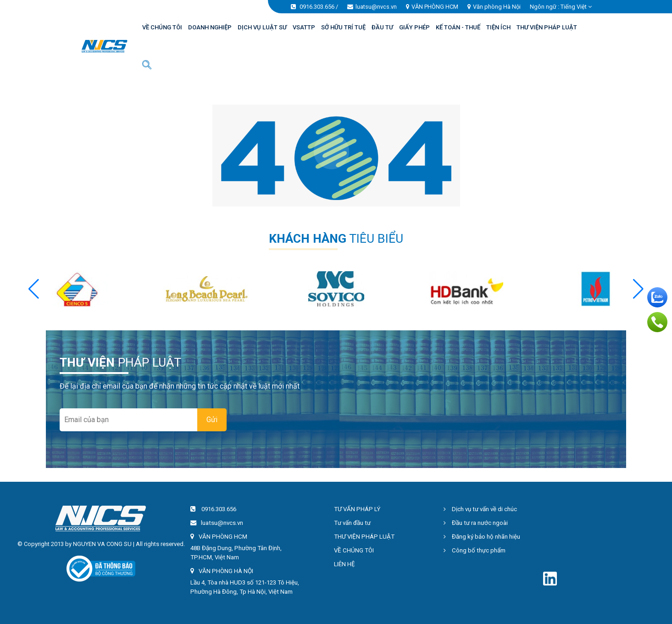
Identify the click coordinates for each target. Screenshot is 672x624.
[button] (638, 289)
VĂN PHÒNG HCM (435, 7)
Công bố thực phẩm (475, 550)
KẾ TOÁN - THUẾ (458, 27)
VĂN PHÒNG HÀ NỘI (226, 571)
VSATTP (304, 27)
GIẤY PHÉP (414, 27)
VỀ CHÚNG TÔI (162, 27)
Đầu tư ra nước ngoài (476, 523)
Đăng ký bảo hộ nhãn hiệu (482, 537)
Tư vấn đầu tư (352, 523)
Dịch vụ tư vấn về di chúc (480, 509)
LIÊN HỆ (344, 564)
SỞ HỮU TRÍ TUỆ (343, 27)
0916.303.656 (317, 7)
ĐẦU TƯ (382, 27)
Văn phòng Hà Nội (497, 7)
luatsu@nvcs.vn (376, 7)
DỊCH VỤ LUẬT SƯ (262, 27)
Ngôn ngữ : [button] (561, 7)
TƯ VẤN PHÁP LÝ (357, 509)
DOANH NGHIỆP (210, 27)
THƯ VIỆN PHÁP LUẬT (547, 27)
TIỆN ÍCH (498, 27)
